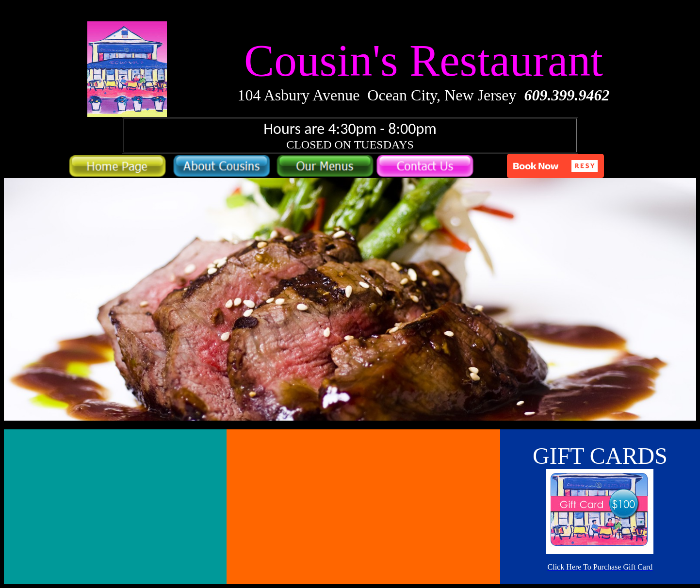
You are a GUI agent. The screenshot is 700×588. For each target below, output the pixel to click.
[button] (555, 166)
